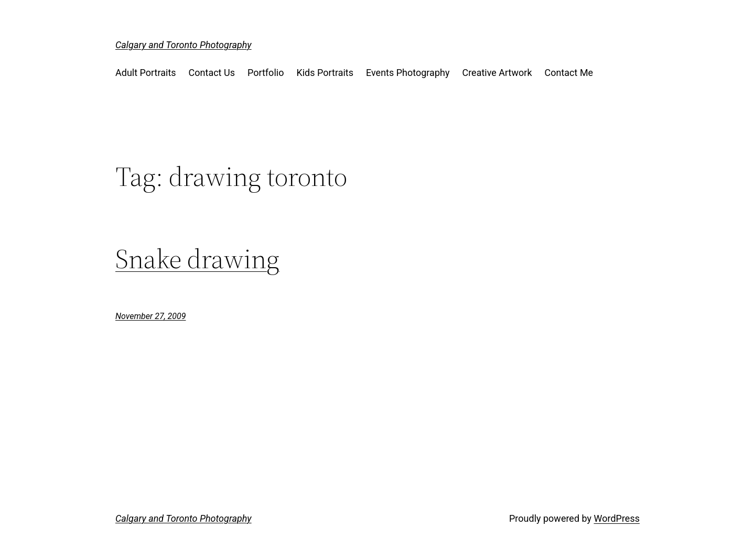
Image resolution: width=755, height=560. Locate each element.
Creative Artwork (497, 73)
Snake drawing (197, 259)
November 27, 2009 (150, 316)
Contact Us (212, 73)
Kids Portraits (325, 73)
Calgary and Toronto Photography (184, 45)
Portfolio (266, 73)
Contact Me (569, 73)
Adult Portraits (146, 73)
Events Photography (408, 73)
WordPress (617, 518)
